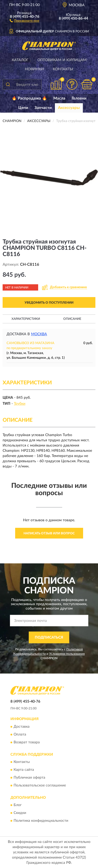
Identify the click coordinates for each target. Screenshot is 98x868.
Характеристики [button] (26, 319)
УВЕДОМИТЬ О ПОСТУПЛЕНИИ (49, 303)
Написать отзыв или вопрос (49, 533)
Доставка (22, 727)
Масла (59, 98)
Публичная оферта (29, 778)
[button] (24, 20)
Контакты (63, 69)
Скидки (20, 813)
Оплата (20, 734)
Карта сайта (24, 770)
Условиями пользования (67, 654)
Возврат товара (27, 742)
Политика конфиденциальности (41, 821)
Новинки (34, 69)
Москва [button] (39, 334)
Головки (79, 98)
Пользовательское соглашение (40, 786)
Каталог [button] (20, 60)
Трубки (20, 404)
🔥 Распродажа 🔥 (29, 98)
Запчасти (43, 108)
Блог (18, 805)
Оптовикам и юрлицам (62, 60)
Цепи (23, 108)
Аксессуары (69, 108)
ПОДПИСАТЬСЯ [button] (49, 638)
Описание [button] (72, 319)
